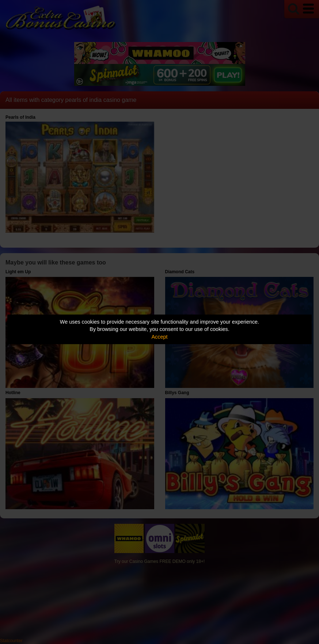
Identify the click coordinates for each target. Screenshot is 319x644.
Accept (160, 337)
